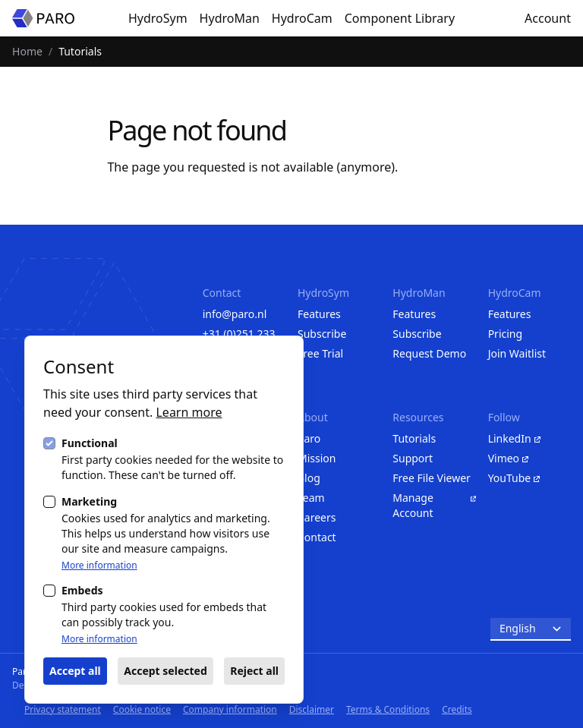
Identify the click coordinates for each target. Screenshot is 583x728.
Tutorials (80, 51)
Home (27, 51)
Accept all (75, 671)
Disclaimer (312, 709)
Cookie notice (142, 709)
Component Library (400, 18)
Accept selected (165, 671)
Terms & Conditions (388, 709)
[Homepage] (43, 18)
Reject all (254, 671)
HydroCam (302, 18)
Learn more (189, 412)
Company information (230, 709)
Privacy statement (63, 709)
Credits (457, 709)
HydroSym (158, 18)
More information (99, 566)
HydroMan (230, 18)
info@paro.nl (235, 314)
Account (548, 18)
